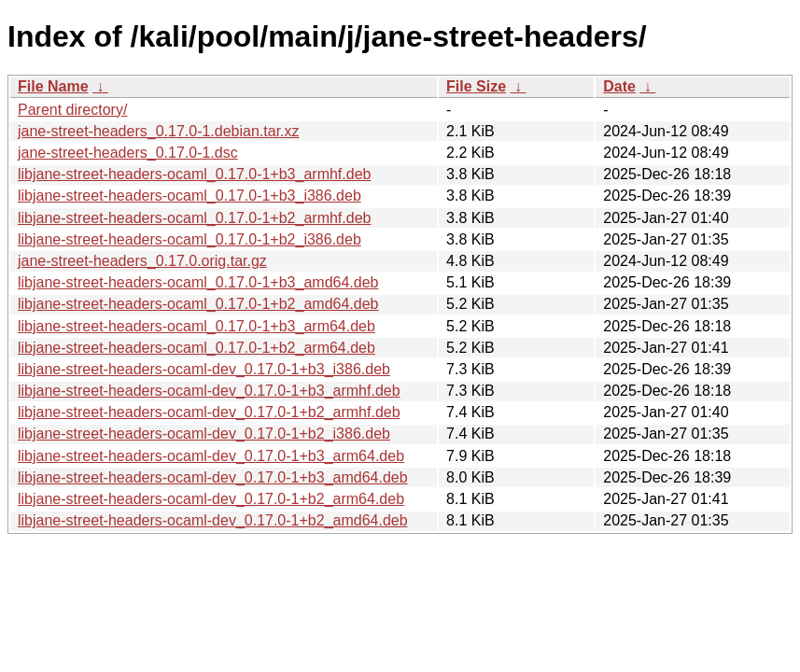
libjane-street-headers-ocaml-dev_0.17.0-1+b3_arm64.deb (211, 456)
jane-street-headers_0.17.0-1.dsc (128, 153)
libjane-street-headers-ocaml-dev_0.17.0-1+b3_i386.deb (204, 369)
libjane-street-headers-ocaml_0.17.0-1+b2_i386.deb (189, 239)
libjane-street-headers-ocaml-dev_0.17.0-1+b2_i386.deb (204, 434)
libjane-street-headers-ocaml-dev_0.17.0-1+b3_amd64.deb (213, 477)
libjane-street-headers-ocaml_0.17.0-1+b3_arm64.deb (196, 326)
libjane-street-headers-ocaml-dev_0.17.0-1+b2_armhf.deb (209, 412)
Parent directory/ (72, 110)
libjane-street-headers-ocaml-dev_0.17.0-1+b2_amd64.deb (213, 520)
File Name (53, 86)
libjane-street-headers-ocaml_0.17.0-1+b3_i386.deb (189, 196)
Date (619, 86)
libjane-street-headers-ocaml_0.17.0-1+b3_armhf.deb (194, 174)
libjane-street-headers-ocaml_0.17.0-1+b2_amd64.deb (198, 304)
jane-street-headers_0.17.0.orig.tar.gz (142, 261)
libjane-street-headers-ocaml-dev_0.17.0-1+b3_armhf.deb (209, 391)
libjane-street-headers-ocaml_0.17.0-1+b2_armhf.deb (194, 218)
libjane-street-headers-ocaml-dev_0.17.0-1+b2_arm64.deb (211, 499)
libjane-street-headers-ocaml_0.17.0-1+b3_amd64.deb (198, 282)
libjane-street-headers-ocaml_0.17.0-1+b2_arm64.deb (196, 348)
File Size (476, 86)
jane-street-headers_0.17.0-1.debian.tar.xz (159, 131)
